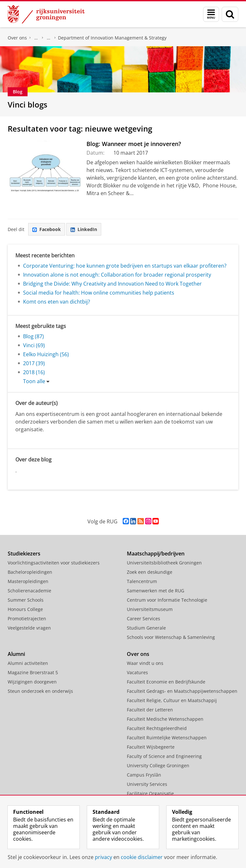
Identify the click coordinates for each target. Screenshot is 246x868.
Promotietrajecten (27, 619)
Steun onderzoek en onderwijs (40, 691)
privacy (103, 857)
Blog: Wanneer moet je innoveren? (134, 144)
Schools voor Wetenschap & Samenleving (171, 637)
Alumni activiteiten (28, 663)
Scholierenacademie (29, 591)
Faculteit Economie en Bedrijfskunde (36, 38)
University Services (147, 784)
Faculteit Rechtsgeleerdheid (157, 728)
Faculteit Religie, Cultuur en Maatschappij (172, 700)
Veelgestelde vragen (29, 628)
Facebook (47, 229)
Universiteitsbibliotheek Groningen (164, 563)
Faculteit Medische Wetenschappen (165, 719)
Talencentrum (142, 581)
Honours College (25, 609)
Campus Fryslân (144, 775)
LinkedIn (84, 229)
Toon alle (34, 381)
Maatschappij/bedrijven (156, 554)
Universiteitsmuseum (150, 609)
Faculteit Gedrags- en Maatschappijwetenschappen (182, 691)
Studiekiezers (24, 554)
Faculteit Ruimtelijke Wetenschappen (167, 738)
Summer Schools (26, 600)
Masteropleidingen (28, 581)
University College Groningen (158, 765)
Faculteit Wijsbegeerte (151, 747)
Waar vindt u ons (145, 663)
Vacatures (137, 672)
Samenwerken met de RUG (156, 591)
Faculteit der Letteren (150, 710)
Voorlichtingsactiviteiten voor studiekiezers (54, 563)
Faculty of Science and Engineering (164, 756)
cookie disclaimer (142, 857)
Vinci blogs (28, 104)
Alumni (16, 654)
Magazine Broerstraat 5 (33, 672)
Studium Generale (146, 628)
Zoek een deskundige (150, 572)
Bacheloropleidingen (30, 572)
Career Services (143, 619)
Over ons (17, 38)
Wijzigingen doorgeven (32, 682)
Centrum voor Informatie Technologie (167, 600)
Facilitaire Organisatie (150, 793)
